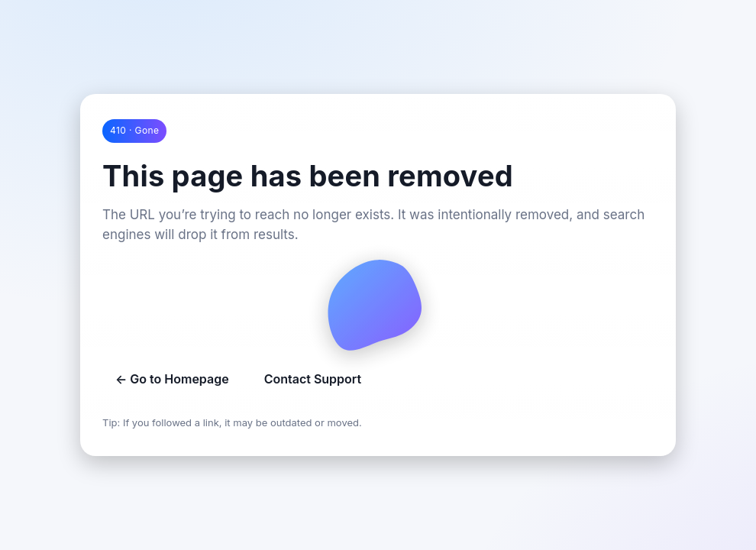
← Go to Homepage (172, 379)
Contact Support (313, 379)
